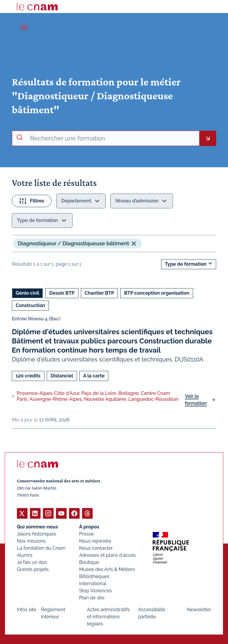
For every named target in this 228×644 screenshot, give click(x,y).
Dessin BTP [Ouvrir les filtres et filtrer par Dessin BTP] (62, 293)
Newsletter (199, 609)
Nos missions (31, 541)
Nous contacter (96, 548)
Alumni (25, 555)
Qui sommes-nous (37, 527)
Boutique (89, 562)
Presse (86, 534)
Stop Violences (95, 590)
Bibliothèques (94, 576)
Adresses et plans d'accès (107, 555)
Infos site (27, 609)
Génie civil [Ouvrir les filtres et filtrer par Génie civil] (27, 293)
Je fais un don (32, 562)
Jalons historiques (36, 534)
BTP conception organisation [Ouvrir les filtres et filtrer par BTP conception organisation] (157, 293)
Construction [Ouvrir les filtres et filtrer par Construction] (30, 305)
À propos (89, 527)
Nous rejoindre (95, 541)
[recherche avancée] (112, 138)
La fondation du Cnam (41, 548)
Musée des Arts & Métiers (107, 569)
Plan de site (92, 597)
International (93, 583)
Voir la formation (196, 400)
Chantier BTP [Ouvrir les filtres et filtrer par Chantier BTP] (99, 293)
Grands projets (33, 569)
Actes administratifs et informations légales (109, 616)
